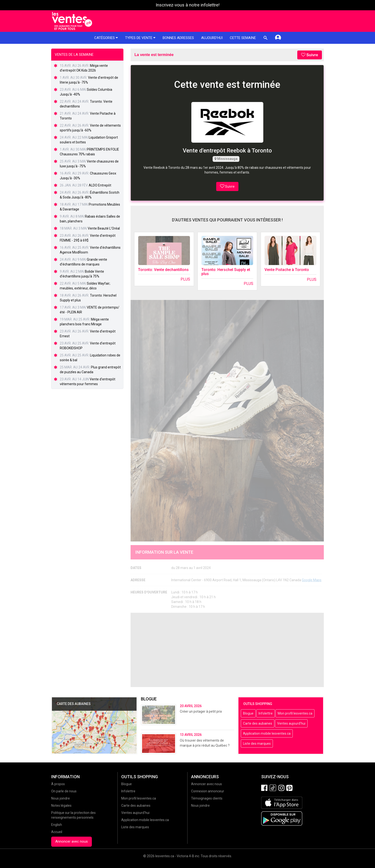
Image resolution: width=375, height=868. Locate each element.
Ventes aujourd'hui (291, 723)
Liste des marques (257, 744)
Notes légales (61, 806)
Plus (185, 279)
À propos (58, 784)
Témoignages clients (207, 798)
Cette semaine (243, 38)
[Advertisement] (227, 650)
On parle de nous (64, 791)
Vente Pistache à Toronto (287, 270)
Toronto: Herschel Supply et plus (226, 272)
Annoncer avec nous (72, 841)
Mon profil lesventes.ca (295, 713)
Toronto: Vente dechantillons (163, 270)
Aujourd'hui (212, 38)
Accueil (57, 832)
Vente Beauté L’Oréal (104, 228)
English (57, 825)
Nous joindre (61, 798)
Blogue (248, 713)
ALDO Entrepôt (100, 185)
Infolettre (266, 713)
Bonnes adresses (178, 38)
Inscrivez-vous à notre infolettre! (188, 5)
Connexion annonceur (208, 791)
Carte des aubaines (258, 723)
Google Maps (312, 580)
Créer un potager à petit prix (201, 711)
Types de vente (140, 38)
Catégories (106, 38)
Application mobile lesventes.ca (267, 733)
